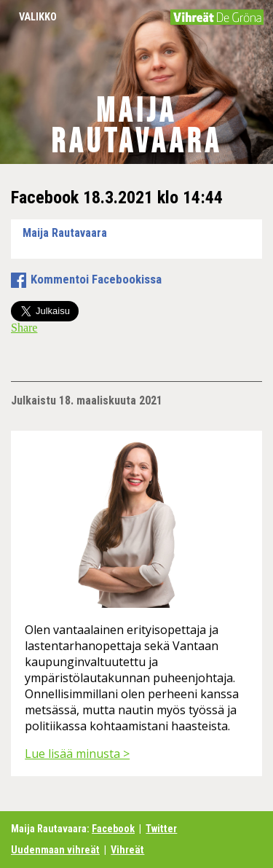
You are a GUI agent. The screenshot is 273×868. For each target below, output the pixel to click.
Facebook (113, 829)
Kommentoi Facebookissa (96, 279)
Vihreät (127, 850)
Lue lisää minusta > (77, 754)
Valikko (38, 17)
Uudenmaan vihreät (55, 850)
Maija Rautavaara (136, 127)
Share (24, 328)
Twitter (161, 829)
